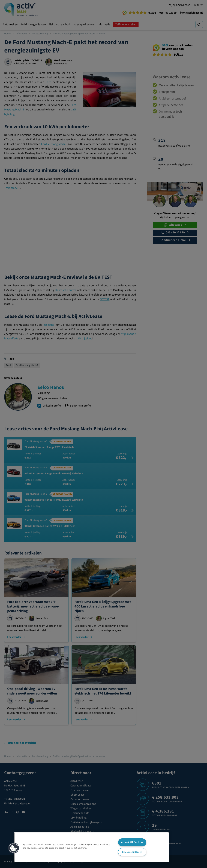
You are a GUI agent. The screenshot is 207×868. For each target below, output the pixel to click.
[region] (92, 847)
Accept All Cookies (132, 842)
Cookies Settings (132, 852)
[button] (14, 848)
